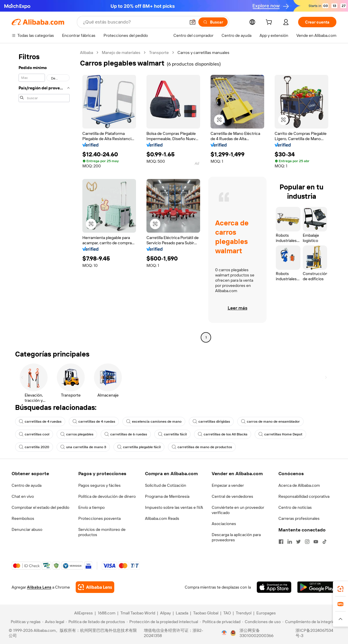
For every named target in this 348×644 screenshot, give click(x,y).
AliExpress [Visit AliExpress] (84, 613)
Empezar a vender (228, 485)
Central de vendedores (232, 496)
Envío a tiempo (91, 507)
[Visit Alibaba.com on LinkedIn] (290, 542)
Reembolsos (23, 518)
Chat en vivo (23, 496)
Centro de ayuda (27, 485)
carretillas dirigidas (211, 422)
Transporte (159, 53)
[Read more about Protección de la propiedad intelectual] (162, 622)
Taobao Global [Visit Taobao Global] (206, 613)
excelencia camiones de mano (154, 422)
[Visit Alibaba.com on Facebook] (281, 542)
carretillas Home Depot (280, 434)
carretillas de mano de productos (202, 447)
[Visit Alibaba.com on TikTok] (325, 542)
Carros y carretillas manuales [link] (203, 53)
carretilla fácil (172, 434)
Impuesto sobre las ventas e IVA (174, 507)
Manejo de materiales (121, 53)
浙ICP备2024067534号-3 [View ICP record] (314, 633)
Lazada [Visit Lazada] (182, 613)
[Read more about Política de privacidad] (220, 622)
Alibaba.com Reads (162, 518)
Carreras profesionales (299, 518)
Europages (266, 613)
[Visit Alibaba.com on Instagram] (307, 542)
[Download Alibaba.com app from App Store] (274, 587)
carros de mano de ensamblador (270, 422)
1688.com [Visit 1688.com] (107, 613)
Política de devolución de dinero (107, 496)
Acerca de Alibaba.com (299, 485)
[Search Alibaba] (134, 22)
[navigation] (44, 196)
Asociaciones (224, 524)
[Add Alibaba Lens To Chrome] (95, 587)
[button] (193, 22)
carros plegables (77, 434)
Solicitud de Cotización (166, 485)
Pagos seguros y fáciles (99, 485)
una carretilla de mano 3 (83, 447)
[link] (340, 589)
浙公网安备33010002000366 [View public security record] (257, 633)
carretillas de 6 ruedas (126, 434)
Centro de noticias (295, 507)
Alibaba (87, 53)
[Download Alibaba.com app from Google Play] (317, 587)
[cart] (270, 23)
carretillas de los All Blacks (223, 434)
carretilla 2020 (34, 447)
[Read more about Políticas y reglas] (25, 622)
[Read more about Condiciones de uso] (261, 622)
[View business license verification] (224, 633)
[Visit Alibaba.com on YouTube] (316, 542)
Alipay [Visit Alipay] (165, 613)
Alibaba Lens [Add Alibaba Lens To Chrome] (39, 587)
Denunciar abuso (27, 529)
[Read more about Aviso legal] (53, 622)
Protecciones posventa (99, 518)
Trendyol (244, 613)
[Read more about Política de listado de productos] (95, 622)
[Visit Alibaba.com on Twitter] (298, 542)
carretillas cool (34, 434)
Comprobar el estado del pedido (40, 507)
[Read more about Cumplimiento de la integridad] (311, 622)
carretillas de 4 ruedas (40, 422)
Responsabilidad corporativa (304, 496)
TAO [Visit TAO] (227, 613)
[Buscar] (213, 22)
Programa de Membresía (167, 496)
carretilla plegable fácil (139, 447)
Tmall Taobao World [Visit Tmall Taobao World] (138, 613)
